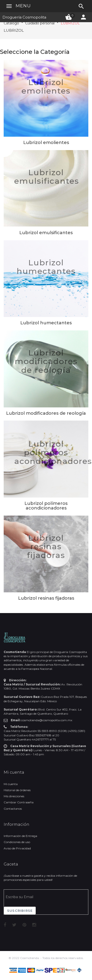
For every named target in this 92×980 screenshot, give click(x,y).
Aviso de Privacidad (17, 848)
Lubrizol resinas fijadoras (46, 546)
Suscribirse (20, 911)
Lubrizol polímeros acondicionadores (53, 452)
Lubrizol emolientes (46, 86)
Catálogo (11, 23)
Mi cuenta (11, 784)
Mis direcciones (14, 796)
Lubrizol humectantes (46, 267)
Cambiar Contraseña (19, 802)
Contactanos (13, 809)
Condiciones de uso (17, 842)
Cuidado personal (40, 23)
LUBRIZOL (70, 23)
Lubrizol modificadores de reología (46, 361)
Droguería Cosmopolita (24, 17)
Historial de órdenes (17, 790)
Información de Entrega (20, 836)
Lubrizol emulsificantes (47, 177)
